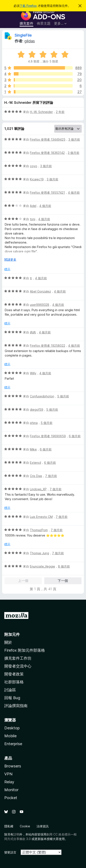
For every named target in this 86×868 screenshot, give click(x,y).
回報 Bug (12, 698)
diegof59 (37, 409)
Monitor (11, 790)
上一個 (23, 581)
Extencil (35, 463)
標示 (7, 269)
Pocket (11, 798)
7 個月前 (51, 476)
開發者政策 (14, 674)
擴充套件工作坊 (18, 658)
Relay (9, 782)
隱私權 (9, 826)
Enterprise (13, 744)
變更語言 (10, 852)
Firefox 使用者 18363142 (47, 153)
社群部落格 (14, 682)
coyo (34, 166)
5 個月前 (63, 396)
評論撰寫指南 (16, 706)
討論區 (10, 690)
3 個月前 (74, 139)
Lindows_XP (38, 489)
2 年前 (60, 112)
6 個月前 (75, 436)
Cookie (25, 826)
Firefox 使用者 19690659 (48, 436)
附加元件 (12, 634)
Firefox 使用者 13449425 (48, 139)
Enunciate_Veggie (42, 566)
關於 (8, 642)
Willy (33, 373)
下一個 (63, 581)
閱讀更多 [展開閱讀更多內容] (10, 259)
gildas (30, 41)
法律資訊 (43, 826)
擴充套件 (26, 23)
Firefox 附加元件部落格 (25, 650)
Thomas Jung (39, 553)
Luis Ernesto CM (41, 517)
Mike (33, 449)
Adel (33, 206)
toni (33, 219)
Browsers (13, 766)
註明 (16, 834)
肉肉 (33, 332)
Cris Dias (36, 476)
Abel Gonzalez (40, 291)
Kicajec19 (37, 179)
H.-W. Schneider (41, 112)
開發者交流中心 (18, 666)
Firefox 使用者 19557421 (47, 192)
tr (31, 278)
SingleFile (23, 35)
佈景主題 (44, 23)
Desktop (12, 728)
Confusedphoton (42, 396)
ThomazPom (39, 530)
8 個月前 (64, 566)
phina (34, 423)
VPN (8, 774)
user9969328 (40, 305)
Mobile (10, 736)
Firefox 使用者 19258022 (48, 346)
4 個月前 (74, 192)
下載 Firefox (28, 6)
